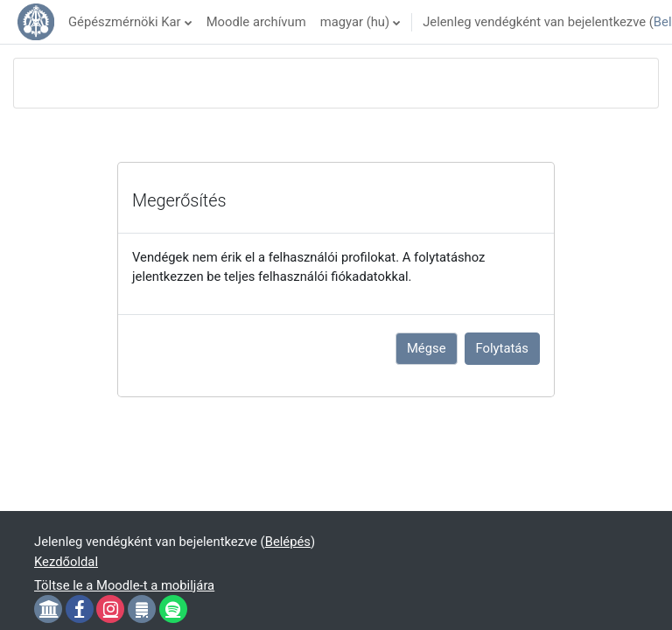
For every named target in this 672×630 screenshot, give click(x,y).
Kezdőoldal (66, 562)
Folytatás (502, 348)
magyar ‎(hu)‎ (355, 22)
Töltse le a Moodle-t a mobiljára (124, 585)
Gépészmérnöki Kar (125, 22)
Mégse (427, 348)
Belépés (288, 542)
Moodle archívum (256, 22)
